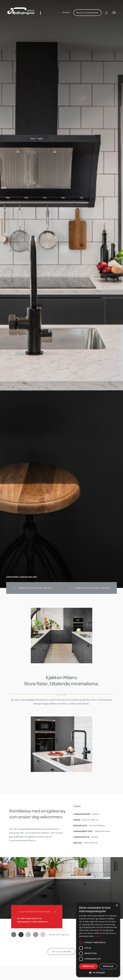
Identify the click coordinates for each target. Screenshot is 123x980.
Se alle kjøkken (62, 952)
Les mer (98, 936)
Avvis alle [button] (108, 966)
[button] (98, 973)
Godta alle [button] (88, 966)
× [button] (117, 905)
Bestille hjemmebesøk (87, 13)
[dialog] (98, 940)
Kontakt (66, 12)
